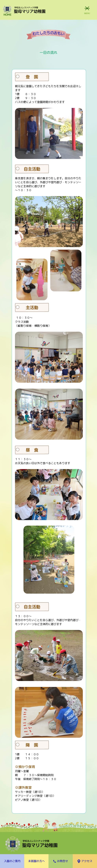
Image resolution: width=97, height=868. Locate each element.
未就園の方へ (36, 861)
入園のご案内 (12, 861)
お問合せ (61, 861)
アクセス (85, 861)
